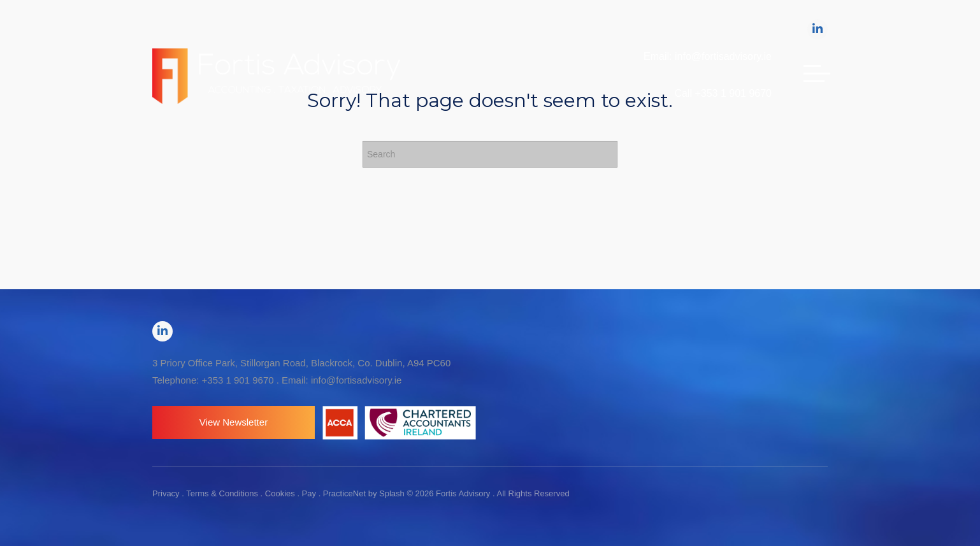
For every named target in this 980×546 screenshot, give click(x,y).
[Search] (490, 154)
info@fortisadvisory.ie (357, 380)
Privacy (166, 493)
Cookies (280, 493)
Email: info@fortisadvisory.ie (708, 56)
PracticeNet (344, 493)
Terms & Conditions (222, 493)
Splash (392, 493)
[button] (234, 422)
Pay (309, 493)
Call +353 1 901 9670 (723, 93)
